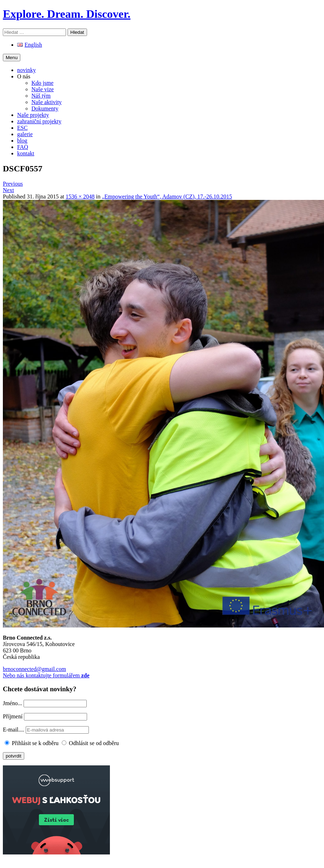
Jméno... (12, 703)
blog (22, 141)
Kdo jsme (42, 83)
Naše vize (43, 89)
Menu (12, 58)
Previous (13, 184)
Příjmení (13, 716)
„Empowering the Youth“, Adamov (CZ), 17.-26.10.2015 (167, 197)
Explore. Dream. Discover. (67, 14)
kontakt (26, 153)
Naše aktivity (47, 102)
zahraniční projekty (39, 121)
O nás (24, 76)
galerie (25, 134)
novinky (26, 70)
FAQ (23, 147)
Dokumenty (45, 108)
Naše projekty (33, 115)
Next (8, 190)
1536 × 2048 (80, 197)
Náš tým (41, 96)
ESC (22, 128)
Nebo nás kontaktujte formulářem (46, 675)
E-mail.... (14, 730)
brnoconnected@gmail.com (34, 669)
